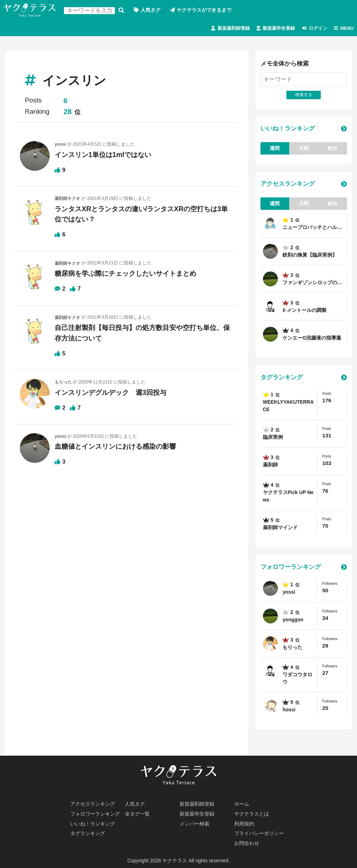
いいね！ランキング (288, 131)
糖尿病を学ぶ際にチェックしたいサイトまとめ (129, 275)
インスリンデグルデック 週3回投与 (113, 394)
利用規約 (245, 823)
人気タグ (151, 10)
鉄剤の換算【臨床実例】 (310, 257)
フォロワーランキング (291, 570)
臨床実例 (273, 439)
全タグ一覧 (138, 813)
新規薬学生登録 (272, 29)
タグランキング (282, 380)
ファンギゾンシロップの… (313, 285)
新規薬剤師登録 (223, 29)
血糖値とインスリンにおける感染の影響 (119, 448)
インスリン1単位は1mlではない (105, 156)
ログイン (314, 29)
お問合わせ (247, 843)
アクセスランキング (288, 186)
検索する (122, 10)
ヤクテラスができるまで (205, 10)
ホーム (242, 803)
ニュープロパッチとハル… (313, 229)
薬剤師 (270, 467)
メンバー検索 (195, 823)
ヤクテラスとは (252, 813)
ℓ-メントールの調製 (305, 312)
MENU (346, 29)
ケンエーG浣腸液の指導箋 (312, 340)
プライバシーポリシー (259, 833)
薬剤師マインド (280, 530)
